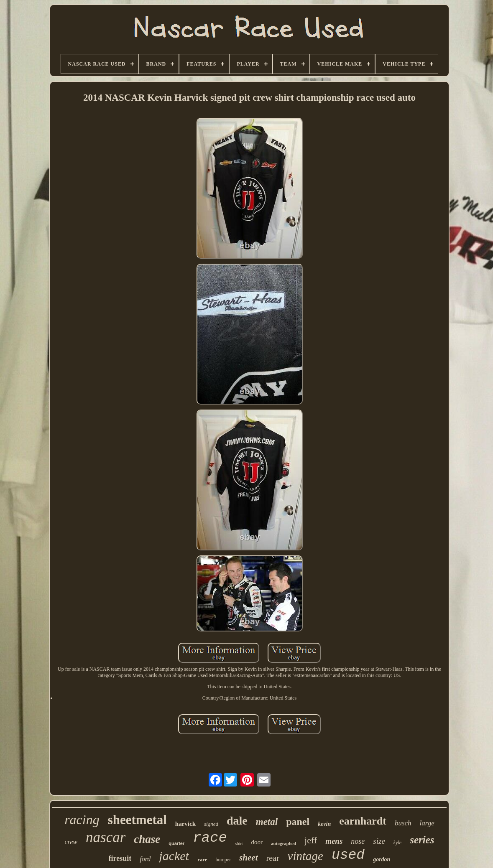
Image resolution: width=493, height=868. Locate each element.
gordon (382, 859)
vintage (305, 856)
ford (145, 859)
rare (202, 859)
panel (298, 822)
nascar (106, 837)
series (422, 840)
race (210, 838)
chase (147, 839)
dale (237, 821)
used (348, 855)
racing (82, 820)
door (257, 842)
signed (211, 824)
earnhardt (363, 821)
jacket (174, 856)
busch (403, 823)
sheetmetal (137, 820)
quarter (176, 843)
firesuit (120, 858)
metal (267, 822)
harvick (185, 824)
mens (334, 841)
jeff (311, 840)
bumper (224, 860)
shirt (239, 844)
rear (273, 858)
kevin (324, 824)
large (427, 823)
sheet (248, 858)
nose (358, 841)
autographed (284, 843)
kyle (397, 843)
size (379, 841)
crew (71, 842)
